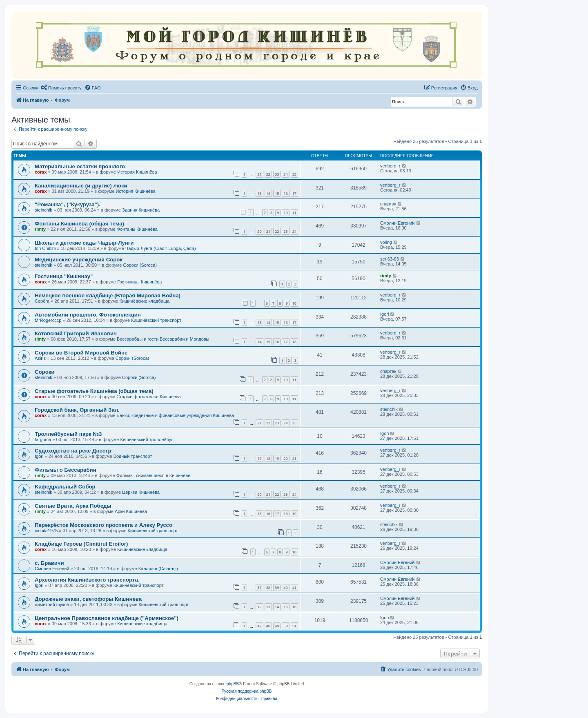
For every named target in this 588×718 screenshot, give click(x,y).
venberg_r (390, 166)
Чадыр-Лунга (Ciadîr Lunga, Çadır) (161, 248)
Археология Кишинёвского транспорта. (87, 580)
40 (285, 588)
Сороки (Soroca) (140, 265)
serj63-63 (390, 259)
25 (294, 423)
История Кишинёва (137, 172)
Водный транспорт (133, 456)
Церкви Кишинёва (141, 492)
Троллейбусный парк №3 (68, 434)
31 (259, 174)
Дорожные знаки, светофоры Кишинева (88, 599)
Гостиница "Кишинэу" (64, 276)
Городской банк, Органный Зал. (77, 410)
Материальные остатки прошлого (80, 166)
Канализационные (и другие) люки (81, 186)
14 (268, 193)
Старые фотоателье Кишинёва (149, 397)
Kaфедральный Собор (65, 487)
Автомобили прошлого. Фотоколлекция (88, 315)
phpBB (233, 684)
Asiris (40, 358)
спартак (388, 204)
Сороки (45, 372)
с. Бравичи (49, 563)
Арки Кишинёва (131, 511)
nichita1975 (46, 531)
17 (294, 193)
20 (259, 231)
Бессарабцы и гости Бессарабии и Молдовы (163, 339)
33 (277, 174)
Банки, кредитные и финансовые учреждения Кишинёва (175, 415)
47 (259, 626)
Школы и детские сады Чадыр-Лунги (84, 243)
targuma (43, 439)
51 (294, 626)
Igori (384, 314)
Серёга (42, 301)
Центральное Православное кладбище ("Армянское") (107, 618)
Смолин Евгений (398, 223)
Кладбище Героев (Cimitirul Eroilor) (81, 544)
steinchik (43, 210)
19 (277, 458)
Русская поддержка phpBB (246, 691)
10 (285, 213)
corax (41, 172)
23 (285, 231)
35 (294, 174)
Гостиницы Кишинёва (139, 282)
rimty (40, 229)
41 (294, 588)
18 (294, 342)
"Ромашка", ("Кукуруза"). (68, 204)
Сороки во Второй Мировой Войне (81, 353)
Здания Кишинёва (141, 210)
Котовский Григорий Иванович (76, 333)
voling (386, 242)
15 (277, 193)
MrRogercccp (48, 320)
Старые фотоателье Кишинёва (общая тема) (94, 391)
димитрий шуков (52, 604)
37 (259, 588)
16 (285, 193)
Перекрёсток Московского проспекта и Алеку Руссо (104, 525)
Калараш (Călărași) (158, 569)
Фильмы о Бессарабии (66, 470)
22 (277, 231)
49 (277, 626)
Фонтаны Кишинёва (137, 229)
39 (277, 588)
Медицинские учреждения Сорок (79, 260)
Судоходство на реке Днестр (73, 451)
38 (268, 588)
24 (294, 231)
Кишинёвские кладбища (144, 301)
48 (268, 626)
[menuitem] (61, 88)
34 (285, 174)
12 (259, 607)
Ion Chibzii (45, 248)
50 (285, 626)
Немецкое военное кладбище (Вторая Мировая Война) (108, 295)
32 (268, 174)
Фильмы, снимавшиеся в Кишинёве (154, 475)
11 (294, 213)
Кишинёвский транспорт (156, 320)
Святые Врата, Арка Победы (73, 506)
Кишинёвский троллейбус (147, 439)
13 (259, 193)
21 (268, 231)
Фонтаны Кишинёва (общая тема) (79, 224)
